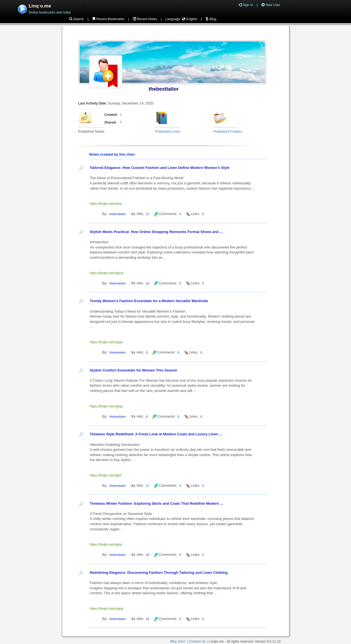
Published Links (167, 131)
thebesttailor (164, 89)
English (190, 19)
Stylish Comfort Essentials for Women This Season (133, 370)
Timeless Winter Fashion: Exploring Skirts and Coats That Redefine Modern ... (156, 503)
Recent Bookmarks (108, 19)
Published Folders (228, 131)
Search (76, 19)
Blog (211, 19)
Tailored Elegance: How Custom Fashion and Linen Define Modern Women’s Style (159, 168)
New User (271, 5)
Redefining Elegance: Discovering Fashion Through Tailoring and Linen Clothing (159, 573)
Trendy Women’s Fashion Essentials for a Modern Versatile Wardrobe (149, 301)
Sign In (246, 5)
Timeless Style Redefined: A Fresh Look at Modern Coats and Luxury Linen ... (156, 434)
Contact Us (197, 642)
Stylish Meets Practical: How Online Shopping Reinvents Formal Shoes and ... (156, 232)
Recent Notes (145, 19)
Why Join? (178, 642)
